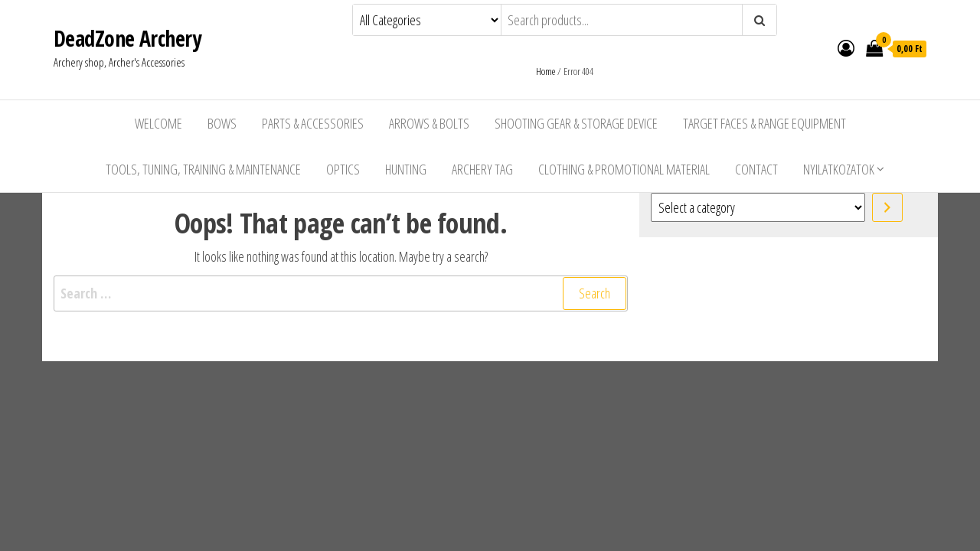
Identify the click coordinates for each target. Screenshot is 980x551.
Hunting (406, 169)
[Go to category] (887, 207)
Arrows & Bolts (429, 123)
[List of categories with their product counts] (758, 207)
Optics (343, 169)
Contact (756, 169)
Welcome (158, 123)
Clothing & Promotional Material (624, 169)
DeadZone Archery (127, 38)
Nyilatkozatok (839, 169)
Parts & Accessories (313, 123)
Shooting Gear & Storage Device (576, 123)
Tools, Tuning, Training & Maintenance (203, 169)
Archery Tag (482, 169)
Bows (222, 123)
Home (546, 71)
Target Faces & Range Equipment (764, 123)
